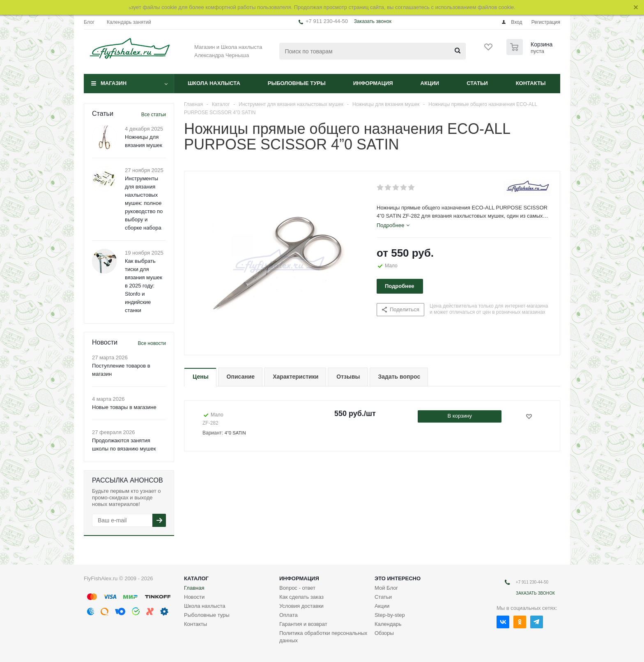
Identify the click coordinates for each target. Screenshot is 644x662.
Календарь (388, 624)
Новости (194, 597)
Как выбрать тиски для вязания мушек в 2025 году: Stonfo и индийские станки (144, 286)
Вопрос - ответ (297, 588)
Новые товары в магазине (124, 407)
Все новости (152, 343)
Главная (194, 588)
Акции (430, 83)
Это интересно (398, 578)
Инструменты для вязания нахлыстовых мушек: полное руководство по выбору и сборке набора (144, 203)
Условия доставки (301, 606)
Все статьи (154, 115)
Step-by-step (390, 615)
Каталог (196, 578)
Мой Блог (386, 588)
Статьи (477, 83)
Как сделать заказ (301, 597)
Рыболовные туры (297, 83)
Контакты (531, 83)
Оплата (289, 615)
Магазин (114, 83)
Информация (373, 83)
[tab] (393, 225)
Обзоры (384, 633)
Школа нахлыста (214, 83)
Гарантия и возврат (303, 624)
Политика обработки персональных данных (323, 637)
